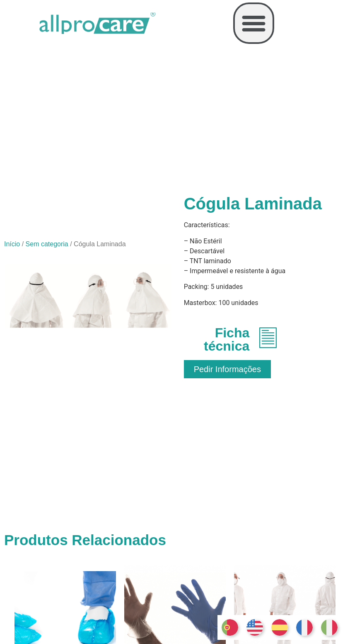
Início (12, 244)
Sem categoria (47, 244)
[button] (254, 23)
